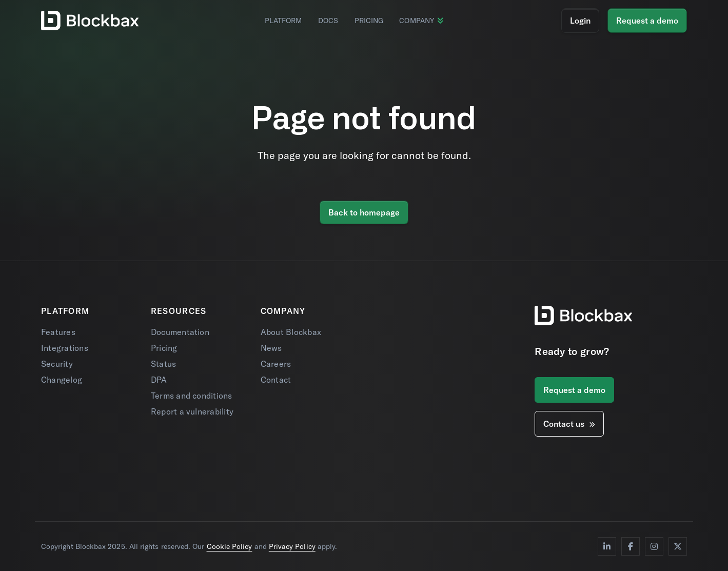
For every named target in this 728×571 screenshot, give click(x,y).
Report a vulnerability (192, 411)
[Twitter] (678, 546)
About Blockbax (291, 332)
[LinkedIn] (607, 546)
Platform (283, 21)
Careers (276, 364)
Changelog (62, 380)
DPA (159, 380)
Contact (276, 380)
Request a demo (647, 21)
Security (57, 364)
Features (58, 332)
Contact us (569, 424)
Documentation (180, 332)
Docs (328, 21)
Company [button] (421, 21)
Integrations (65, 348)
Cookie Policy (230, 546)
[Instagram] (654, 546)
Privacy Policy (292, 546)
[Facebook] (631, 546)
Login (580, 21)
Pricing (369, 21)
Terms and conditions (192, 396)
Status (163, 364)
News (271, 348)
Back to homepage (364, 212)
